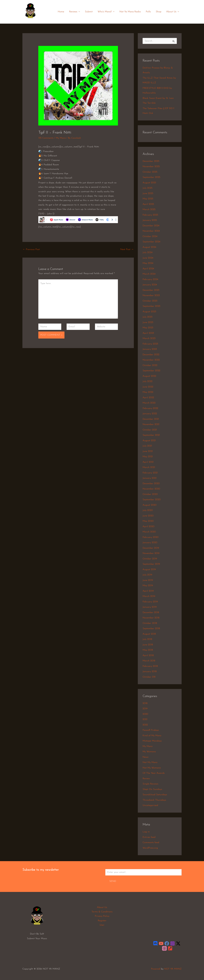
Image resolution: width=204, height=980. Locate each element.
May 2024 (148, 263)
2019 (145, 709)
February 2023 (150, 344)
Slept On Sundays (152, 789)
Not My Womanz (152, 768)
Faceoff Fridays (151, 730)
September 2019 (151, 564)
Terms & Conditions (102, 912)
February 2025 (150, 215)
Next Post (127, 249)
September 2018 (151, 629)
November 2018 (151, 618)
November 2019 (151, 553)
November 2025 (151, 167)
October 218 (149, 677)
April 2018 (148, 655)
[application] (80, 12)
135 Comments (46, 138)
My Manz (61, 138)
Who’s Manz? (107, 12)
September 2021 (151, 435)
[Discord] (155, 943)
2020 (145, 714)
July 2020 (148, 510)
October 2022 (150, 365)
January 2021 (150, 478)
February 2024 (150, 279)
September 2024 (151, 242)
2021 (145, 719)
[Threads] (164, 948)
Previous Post (31, 249)
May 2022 (148, 392)
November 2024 (151, 231)
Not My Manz (150, 762)
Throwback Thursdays (154, 800)
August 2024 (149, 247)
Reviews (76, 12)
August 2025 (149, 183)
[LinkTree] (170, 948)
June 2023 (148, 322)
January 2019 (150, 607)
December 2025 (151, 161)
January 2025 (150, 220)
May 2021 (148, 457)
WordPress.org (150, 848)
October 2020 (150, 494)
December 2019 (151, 548)
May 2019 (148, 586)
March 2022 (149, 403)
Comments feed (151, 843)
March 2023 (149, 338)
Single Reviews (150, 784)
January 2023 (150, 349)
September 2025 (151, 177)
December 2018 (151, 612)
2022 (145, 725)
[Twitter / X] (178, 943)
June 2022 (148, 387)
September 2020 (152, 500)
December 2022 (151, 355)
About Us (173, 12)
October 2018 (150, 623)
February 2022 (150, 408)
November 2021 (151, 424)
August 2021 (149, 441)
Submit (90, 12)
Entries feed (149, 837)
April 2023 (148, 333)
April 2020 (148, 527)
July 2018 (147, 639)
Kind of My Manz (152, 736)
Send (113, 881)
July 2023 (147, 317)
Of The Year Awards (154, 773)
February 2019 (150, 602)
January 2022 (150, 414)
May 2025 (148, 199)
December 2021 (151, 419)
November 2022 (151, 360)
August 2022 (149, 376)
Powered (156, 969)
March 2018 (149, 661)
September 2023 (151, 306)
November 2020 (151, 489)
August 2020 (150, 505)
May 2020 (148, 521)
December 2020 (151, 484)
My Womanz (149, 752)
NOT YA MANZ (31, 20)
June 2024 (148, 258)
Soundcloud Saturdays (155, 795)
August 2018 (149, 634)
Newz (145, 757)
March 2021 (149, 467)
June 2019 (148, 580)
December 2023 (151, 290)
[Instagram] (172, 943)
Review (146, 779)
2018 (145, 703)
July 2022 (147, 381)
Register (102, 921)
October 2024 (150, 236)
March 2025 (149, 210)
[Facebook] (167, 943)
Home (63, 12)
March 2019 (149, 596)
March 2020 (149, 532)
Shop (159, 12)
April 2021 (148, 462)
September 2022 (151, 371)
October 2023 (150, 301)
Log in (146, 832)
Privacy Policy (102, 916)
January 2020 (150, 543)
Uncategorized (150, 805)
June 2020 (148, 516)
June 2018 (148, 645)
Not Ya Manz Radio (131, 12)
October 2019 (150, 559)
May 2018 (148, 650)
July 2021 (147, 446)
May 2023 (148, 328)
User (102, 925)
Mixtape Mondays (152, 741)
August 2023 (149, 312)
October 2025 (150, 172)
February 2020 (151, 537)
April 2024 (148, 269)
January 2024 (150, 285)
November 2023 (151, 295)
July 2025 (147, 188)
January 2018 (150, 672)
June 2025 (148, 193)
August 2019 (149, 570)
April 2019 (148, 591)
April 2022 (148, 398)
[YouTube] (161, 943)
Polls (149, 12)
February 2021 (150, 473)
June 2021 (148, 451)
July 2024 (147, 252)
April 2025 (148, 204)
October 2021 (150, 430)
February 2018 (150, 666)
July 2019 (147, 575)
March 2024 (149, 274)
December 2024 (151, 226)
